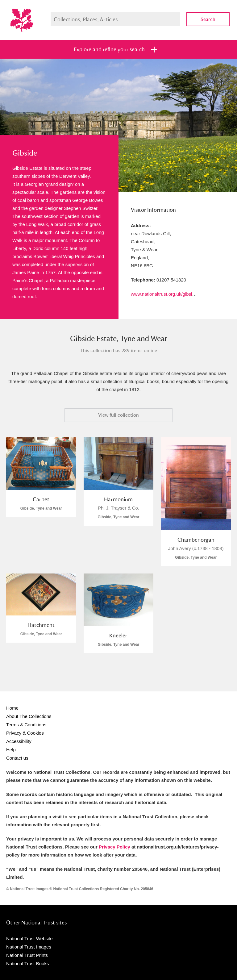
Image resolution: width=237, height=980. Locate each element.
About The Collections (29, 716)
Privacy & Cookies (25, 733)
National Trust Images (29, 947)
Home (12, 708)
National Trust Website (29, 938)
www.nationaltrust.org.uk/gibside (164, 294)
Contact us (17, 758)
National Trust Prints (27, 955)
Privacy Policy (114, 847)
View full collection (118, 415)
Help (11, 750)
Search (208, 19)
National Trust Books (27, 963)
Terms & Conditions (26, 725)
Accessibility (19, 741)
